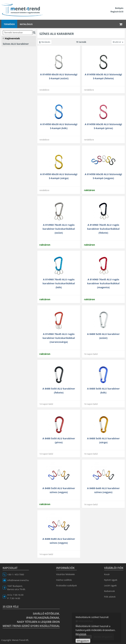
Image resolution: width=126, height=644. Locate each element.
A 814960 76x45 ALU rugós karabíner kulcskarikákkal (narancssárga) (59, 338)
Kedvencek (110, 591)
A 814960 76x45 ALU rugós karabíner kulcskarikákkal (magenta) (103, 283)
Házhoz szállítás (64, 580)
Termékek (9, 24)
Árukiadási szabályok (66, 585)
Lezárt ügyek (110, 585)
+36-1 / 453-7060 (16, 574)
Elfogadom (83, 641)
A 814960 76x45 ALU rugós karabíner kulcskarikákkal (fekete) (103, 229)
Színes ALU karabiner (16, 44)
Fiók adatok (110, 597)
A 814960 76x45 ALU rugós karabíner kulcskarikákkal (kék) (59, 283)
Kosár (107, 574)
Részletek (81, 634)
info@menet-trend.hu (18, 580)
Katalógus (26, 24)
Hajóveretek (11, 38)
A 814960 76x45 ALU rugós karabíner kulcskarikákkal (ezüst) (59, 229)
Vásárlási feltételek (65, 574)
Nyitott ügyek (111, 580)
